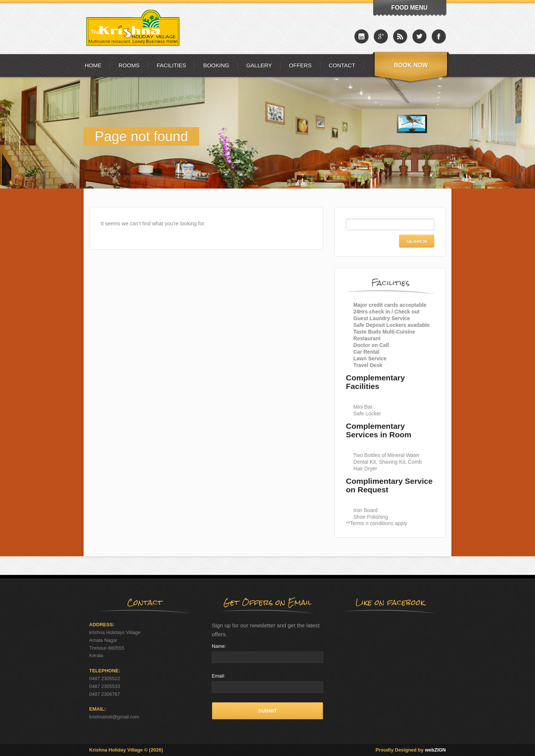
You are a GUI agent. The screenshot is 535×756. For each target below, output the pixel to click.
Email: (218, 676)
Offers (300, 65)
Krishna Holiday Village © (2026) (126, 750)
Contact (342, 65)
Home (93, 65)
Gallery (259, 65)
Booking (216, 65)
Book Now (411, 65)
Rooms (129, 65)
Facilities (171, 65)
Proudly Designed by (411, 750)
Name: (219, 646)
